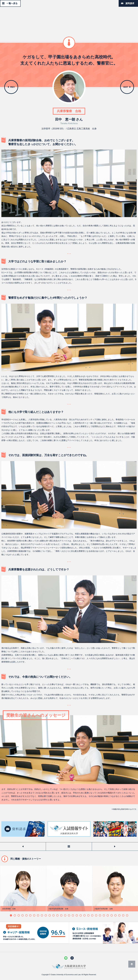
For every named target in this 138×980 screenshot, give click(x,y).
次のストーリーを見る (115, 846)
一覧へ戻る (12, 3)
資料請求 (130, 3)
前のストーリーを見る (23, 846)
